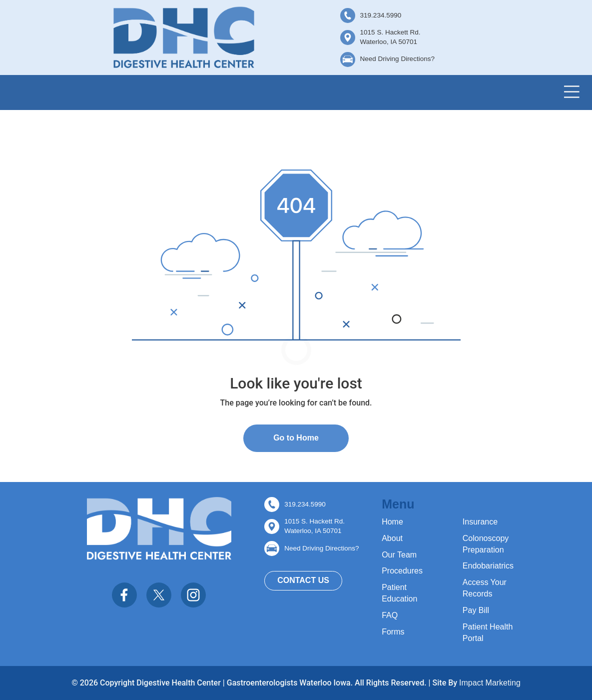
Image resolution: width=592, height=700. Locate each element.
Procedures (402, 571)
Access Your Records (485, 588)
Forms (393, 632)
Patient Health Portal (488, 632)
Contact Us (303, 580)
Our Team (399, 555)
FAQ (390, 615)
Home (392, 522)
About (392, 538)
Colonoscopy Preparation (486, 544)
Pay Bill (476, 610)
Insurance (480, 522)
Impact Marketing (490, 683)
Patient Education (399, 593)
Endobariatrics (488, 566)
